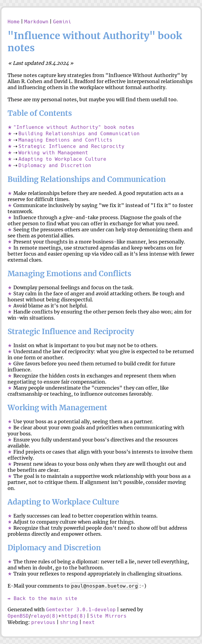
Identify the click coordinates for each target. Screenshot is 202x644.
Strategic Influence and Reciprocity (71, 146)
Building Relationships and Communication (79, 134)
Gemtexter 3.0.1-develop (81, 610)
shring (69, 622)
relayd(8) (45, 616)
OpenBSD (18, 616)
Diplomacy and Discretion (55, 165)
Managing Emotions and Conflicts (65, 140)
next (89, 622)
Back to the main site (45, 598)
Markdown (36, 22)
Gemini (62, 22)
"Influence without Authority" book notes (74, 127)
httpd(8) (74, 616)
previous (43, 622)
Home (14, 22)
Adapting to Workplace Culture (62, 159)
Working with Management (53, 153)
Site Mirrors (108, 616)
